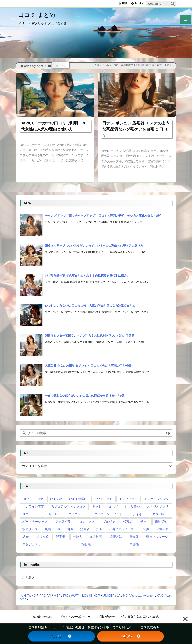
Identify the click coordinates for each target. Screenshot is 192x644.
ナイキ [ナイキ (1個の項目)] (137, 514)
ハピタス (130, 636)
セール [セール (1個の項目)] (53, 514)
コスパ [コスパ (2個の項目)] (113, 506)
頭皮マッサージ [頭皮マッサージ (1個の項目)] (157, 537)
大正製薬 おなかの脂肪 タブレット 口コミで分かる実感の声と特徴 (88, 366)
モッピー (62, 636)
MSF (57, 596)
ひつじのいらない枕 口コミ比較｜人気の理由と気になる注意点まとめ (90, 306)
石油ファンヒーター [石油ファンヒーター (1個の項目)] (123, 529)
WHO (32, 596)
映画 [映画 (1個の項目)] (48, 529)
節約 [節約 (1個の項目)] (146, 529)
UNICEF (108, 596)
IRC (66, 596)
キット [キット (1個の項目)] (97, 506)
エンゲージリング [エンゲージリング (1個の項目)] (156, 499)
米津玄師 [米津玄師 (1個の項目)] (162, 529)
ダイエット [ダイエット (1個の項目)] (76, 514)
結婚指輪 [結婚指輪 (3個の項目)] (42, 537)
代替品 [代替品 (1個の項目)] (128, 522)
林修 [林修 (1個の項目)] (70, 529)
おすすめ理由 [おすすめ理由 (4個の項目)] (78, 499)
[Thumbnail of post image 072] (55, 95)
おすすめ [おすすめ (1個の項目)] (56, 499)
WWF (75, 596)
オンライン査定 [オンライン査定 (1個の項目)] (33, 506)
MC (125, 596)
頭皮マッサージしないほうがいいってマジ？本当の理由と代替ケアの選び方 (94, 246)
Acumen (149, 596)
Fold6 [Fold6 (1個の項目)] (39, 499)
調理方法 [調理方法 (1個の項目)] (116, 537)
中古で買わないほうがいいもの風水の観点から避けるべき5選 (85, 396)
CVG (160, 596)
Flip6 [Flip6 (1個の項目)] (26, 499)
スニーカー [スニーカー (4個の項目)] (30, 514)
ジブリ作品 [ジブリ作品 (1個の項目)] (132, 506)
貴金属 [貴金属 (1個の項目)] (134, 537)
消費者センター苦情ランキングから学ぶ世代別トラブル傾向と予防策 (90, 336)
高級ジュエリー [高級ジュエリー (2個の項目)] (33, 544)
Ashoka (135, 596)
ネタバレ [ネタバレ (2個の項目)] (159, 514)
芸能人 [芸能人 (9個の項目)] (78, 537)
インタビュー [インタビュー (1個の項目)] (128, 499)
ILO (84, 596)
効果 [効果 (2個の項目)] (144, 522)
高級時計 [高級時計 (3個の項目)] (87, 544)
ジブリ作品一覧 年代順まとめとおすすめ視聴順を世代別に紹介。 (87, 276)
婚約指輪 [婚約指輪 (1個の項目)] (161, 522)
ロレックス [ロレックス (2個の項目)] (87, 522)
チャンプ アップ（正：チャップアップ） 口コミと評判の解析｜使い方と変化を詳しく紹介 (103, 216)
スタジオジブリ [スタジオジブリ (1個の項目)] (158, 506)
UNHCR (95, 596)
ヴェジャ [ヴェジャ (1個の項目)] (109, 522)
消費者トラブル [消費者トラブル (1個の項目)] (91, 529)
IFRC (42, 596)
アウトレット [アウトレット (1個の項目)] (103, 499)
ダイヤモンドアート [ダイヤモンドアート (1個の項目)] (108, 514)
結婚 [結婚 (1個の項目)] (26, 537)
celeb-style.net (34, 66)
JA (119, 596)
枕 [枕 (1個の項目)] (59, 529)
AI (50, 596)
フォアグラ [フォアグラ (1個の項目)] (63, 522)
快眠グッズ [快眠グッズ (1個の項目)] (30, 529)
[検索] (173, 4)
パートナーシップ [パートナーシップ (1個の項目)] (35, 522)
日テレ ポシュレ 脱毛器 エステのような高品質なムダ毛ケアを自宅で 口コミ (136, 129)
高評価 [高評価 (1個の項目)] (134, 544)
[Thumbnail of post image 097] (137, 95)
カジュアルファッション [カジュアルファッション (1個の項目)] (68, 506)
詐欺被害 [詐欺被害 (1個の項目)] (96, 537)
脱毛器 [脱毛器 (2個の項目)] (61, 537)
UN (24, 596)
